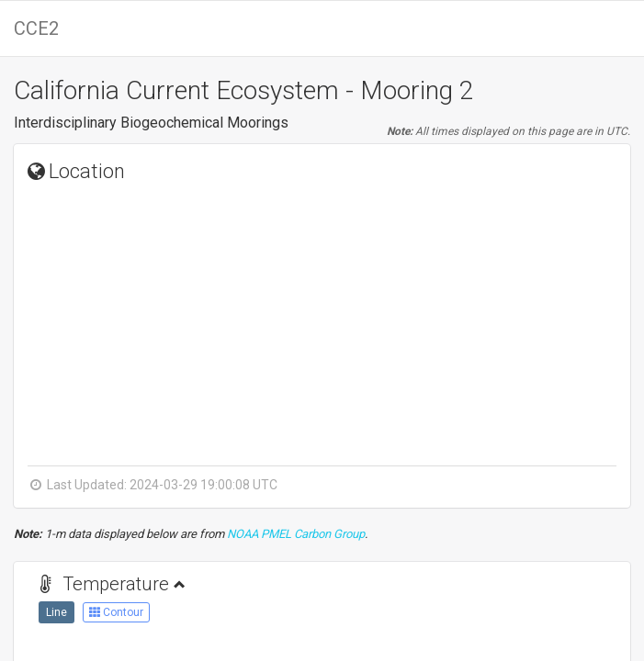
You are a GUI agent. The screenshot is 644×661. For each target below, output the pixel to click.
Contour (116, 612)
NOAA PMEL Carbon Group (296, 534)
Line (56, 612)
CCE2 (36, 28)
